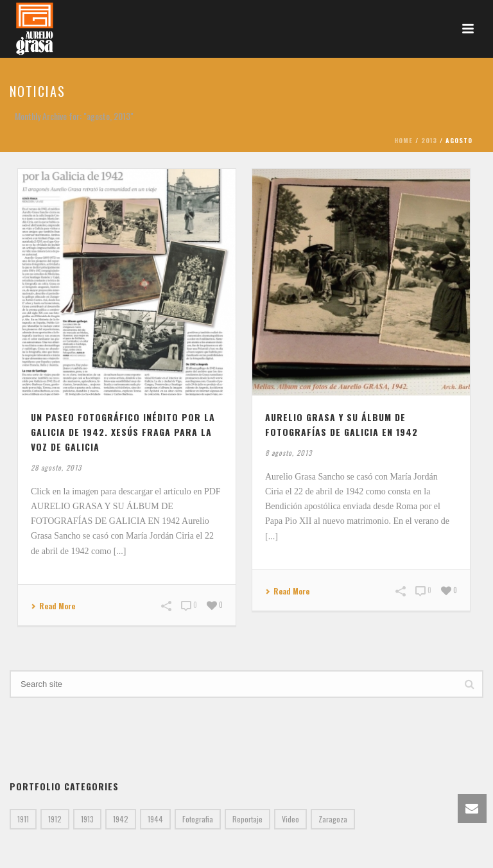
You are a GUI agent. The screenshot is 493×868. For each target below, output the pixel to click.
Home (403, 140)
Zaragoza (333, 819)
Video (290, 819)
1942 (121, 819)
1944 (155, 819)
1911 (23, 819)
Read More (53, 606)
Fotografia (198, 819)
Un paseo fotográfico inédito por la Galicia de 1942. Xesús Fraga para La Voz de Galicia (123, 432)
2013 (429, 140)
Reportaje (247, 819)
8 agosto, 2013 (289, 453)
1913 (87, 819)
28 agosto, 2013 (56, 467)
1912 (55, 819)
